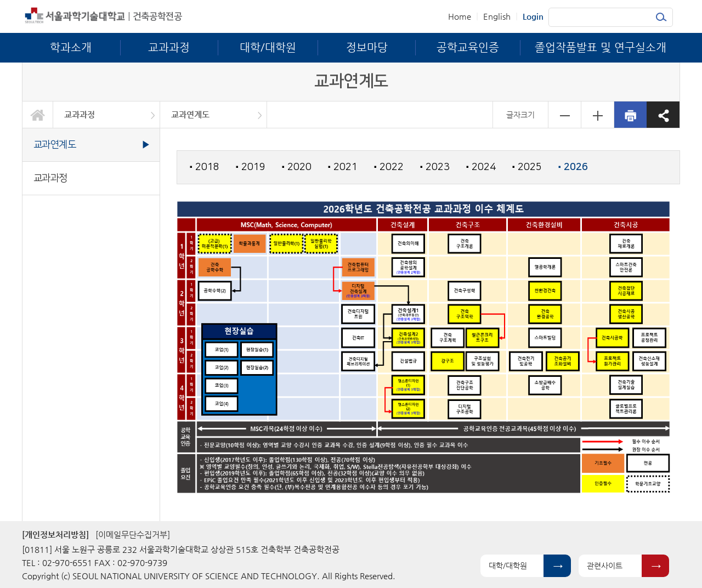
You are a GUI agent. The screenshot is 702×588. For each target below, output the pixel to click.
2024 (481, 167)
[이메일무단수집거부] (133, 535)
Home (460, 16)
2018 (205, 167)
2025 (527, 167)
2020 (297, 167)
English (497, 16)
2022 (389, 167)
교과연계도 (190, 114)
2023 (435, 167)
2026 (573, 167)
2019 (251, 167)
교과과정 (80, 114)
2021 (343, 167)
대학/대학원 (508, 566)
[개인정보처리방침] (55, 535)
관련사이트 (605, 566)
